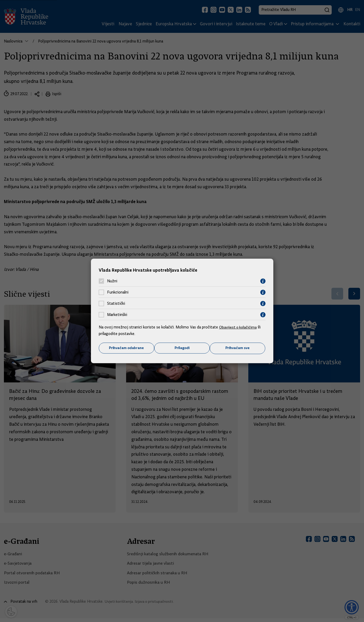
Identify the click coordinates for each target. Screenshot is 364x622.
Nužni (112, 281)
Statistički (116, 303)
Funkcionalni (118, 292)
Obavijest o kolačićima (239, 327)
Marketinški (117, 315)
